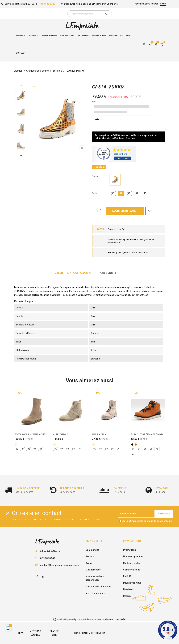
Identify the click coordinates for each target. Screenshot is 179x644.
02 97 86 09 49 (48, 4)
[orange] (115, 180)
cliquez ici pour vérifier (115, 619)
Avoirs (89, 563)
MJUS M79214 (99, 435)
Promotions (130, 550)
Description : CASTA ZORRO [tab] (73, 273)
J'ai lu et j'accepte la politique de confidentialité (147, 521)
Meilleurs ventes (132, 563)
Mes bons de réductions (98, 587)
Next (21, 156)
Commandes (92, 550)
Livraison (128, 589)
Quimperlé (112, 4)
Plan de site (54, 633)
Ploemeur (98, 4)
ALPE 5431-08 (60, 435)
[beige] (55, 445)
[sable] (16, 445)
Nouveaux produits (133, 556)
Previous (21, 85)
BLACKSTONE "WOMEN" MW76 (147, 435)
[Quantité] (98, 211)
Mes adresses (93, 570)
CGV (21, 633)
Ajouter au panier (125, 211)
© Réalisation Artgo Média (89, 633)
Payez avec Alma (132, 583)
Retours (90, 556)
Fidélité (127, 576)
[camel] (136, 445)
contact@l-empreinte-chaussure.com (60, 565)
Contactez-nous (132, 570)
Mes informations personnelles (95, 578)
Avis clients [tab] (108, 273)
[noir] (132, 445)
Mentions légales (35, 633)
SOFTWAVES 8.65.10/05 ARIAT (30, 435)
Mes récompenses (95, 593)
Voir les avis (122, 158)
